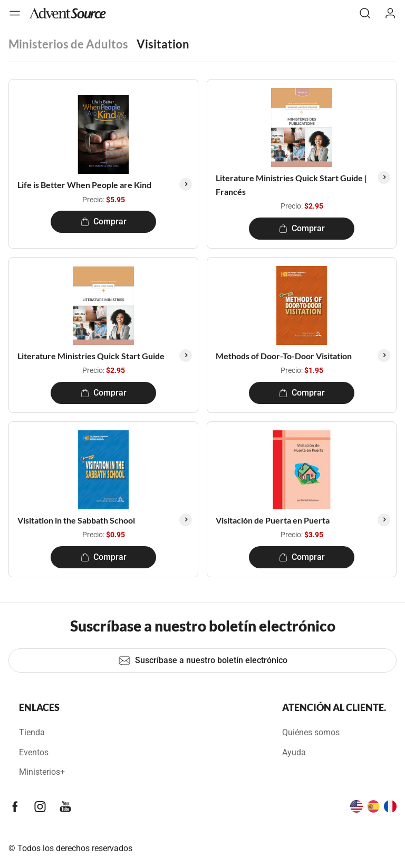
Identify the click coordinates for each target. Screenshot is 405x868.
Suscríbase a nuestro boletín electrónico (203, 660)
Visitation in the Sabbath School (76, 520)
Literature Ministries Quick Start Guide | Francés (291, 185)
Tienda (32, 732)
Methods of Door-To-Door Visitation (284, 356)
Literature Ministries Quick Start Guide (91, 356)
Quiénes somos (311, 732)
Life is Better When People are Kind (84, 185)
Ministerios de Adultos (68, 44)
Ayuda (294, 752)
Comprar (104, 221)
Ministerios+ (42, 772)
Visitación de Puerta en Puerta (273, 520)
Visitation (163, 44)
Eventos (34, 752)
